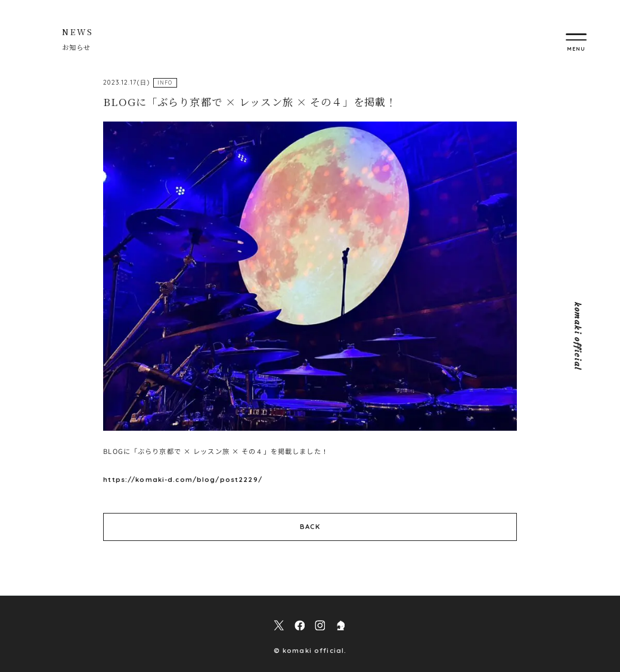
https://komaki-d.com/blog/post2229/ (182, 480)
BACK (310, 527)
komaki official (577, 336)
